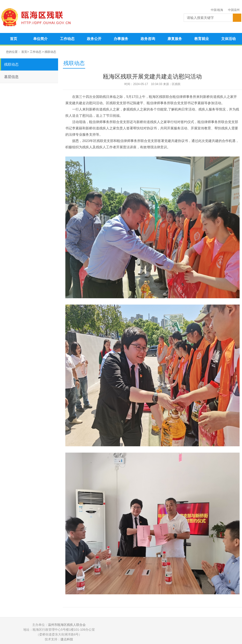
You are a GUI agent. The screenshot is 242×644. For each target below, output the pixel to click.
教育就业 (202, 39)
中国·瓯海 (217, 10)
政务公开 (94, 39)
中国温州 (234, 10)
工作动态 (67, 39)
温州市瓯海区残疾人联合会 (67, 625)
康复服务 (175, 39)
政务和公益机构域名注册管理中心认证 (177, 632)
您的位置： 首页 (17, 52)
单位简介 (40, 39)
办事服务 (121, 39)
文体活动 (228, 39)
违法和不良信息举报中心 (213, 632)
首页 (14, 39)
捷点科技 (67, 639)
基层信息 (11, 77)
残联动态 (50, 52)
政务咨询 (148, 39)
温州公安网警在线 (141, 632)
